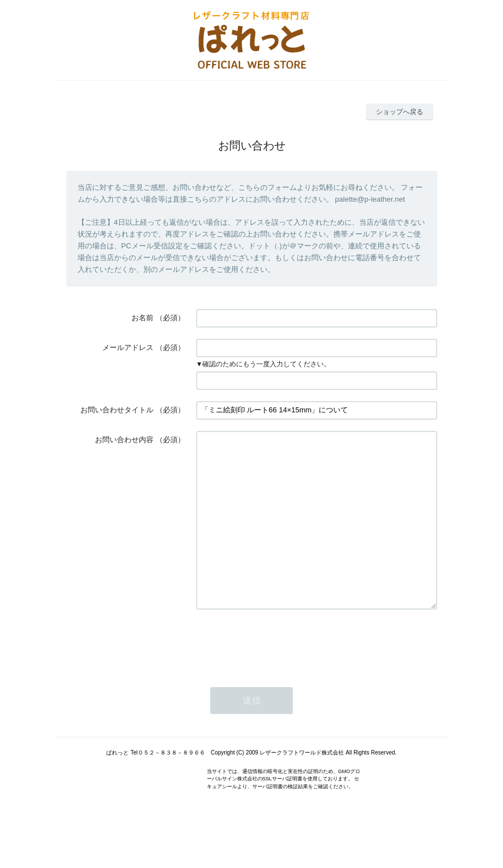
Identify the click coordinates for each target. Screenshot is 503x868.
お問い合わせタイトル (117, 410)
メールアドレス (128, 347)
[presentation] (282, 676)
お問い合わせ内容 (124, 440)
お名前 (142, 318)
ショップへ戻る (400, 112)
